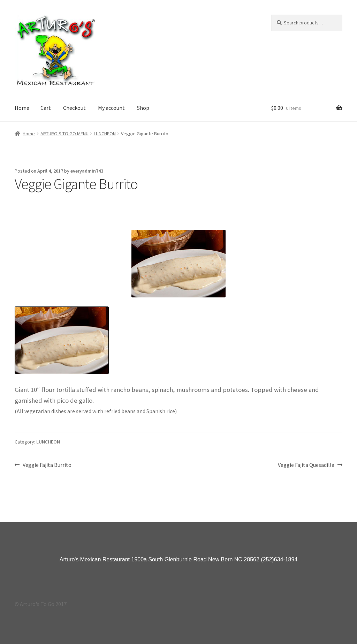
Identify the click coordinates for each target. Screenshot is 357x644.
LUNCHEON (105, 134)
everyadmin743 (87, 171)
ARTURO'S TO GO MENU (64, 134)
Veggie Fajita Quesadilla (306, 465)
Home (22, 108)
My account (111, 108)
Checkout (74, 108)
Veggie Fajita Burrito (47, 465)
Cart (46, 108)
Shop (143, 108)
